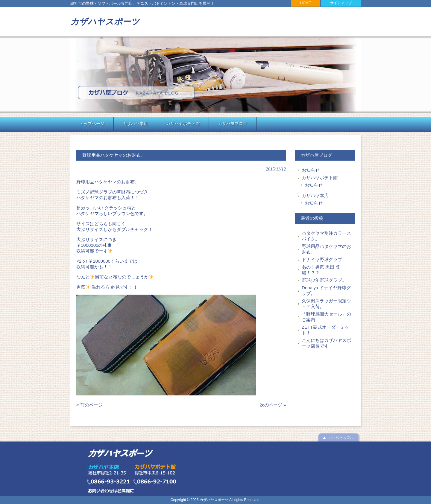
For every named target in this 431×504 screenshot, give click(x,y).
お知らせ (311, 170)
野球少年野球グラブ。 (324, 280)
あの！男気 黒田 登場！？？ (321, 270)
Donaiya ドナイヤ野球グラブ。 (326, 290)
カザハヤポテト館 (320, 178)
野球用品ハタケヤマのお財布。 (326, 249)
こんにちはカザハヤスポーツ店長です (326, 343)
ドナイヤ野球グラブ (322, 259)
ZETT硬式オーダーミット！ (325, 330)
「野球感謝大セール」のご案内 (326, 317)
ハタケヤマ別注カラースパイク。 (326, 236)
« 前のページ (89, 405)
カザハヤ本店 (315, 195)
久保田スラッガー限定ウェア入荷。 (326, 304)
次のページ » (273, 405)
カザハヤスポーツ (105, 22)
